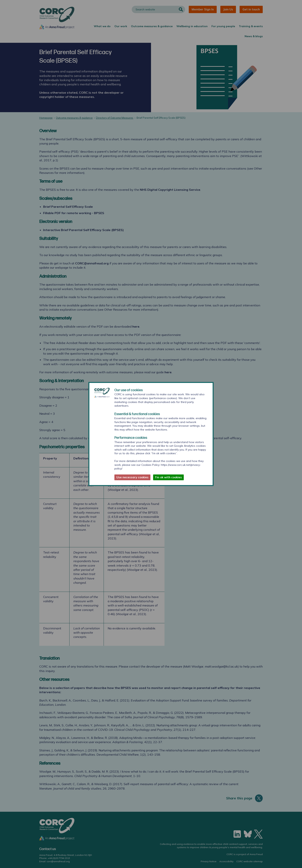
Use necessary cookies (132, 477)
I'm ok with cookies (168, 477)
